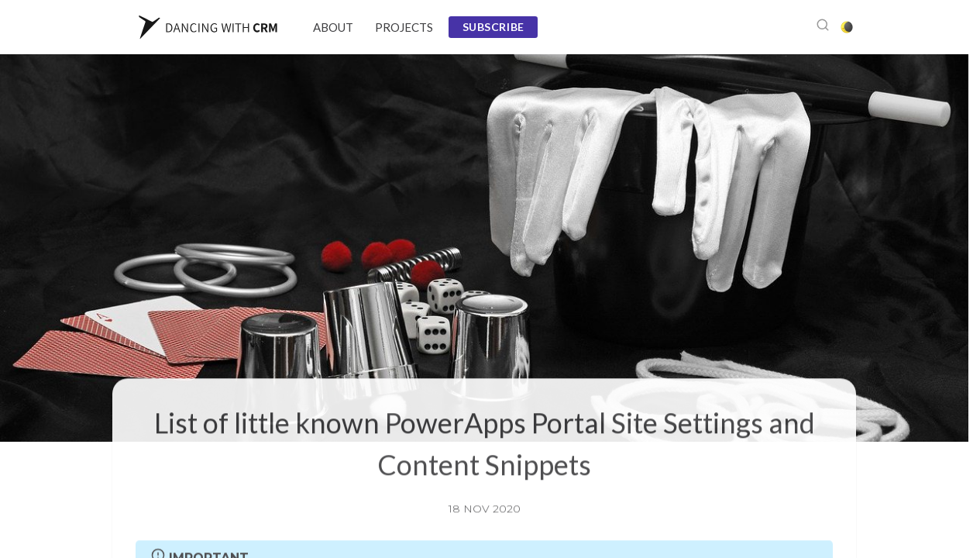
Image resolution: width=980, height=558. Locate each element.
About (333, 27)
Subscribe (493, 27)
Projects (404, 27)
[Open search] (823, 28)
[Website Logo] (208, 27)
